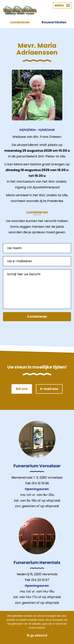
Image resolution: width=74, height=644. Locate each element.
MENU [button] (62, 5)
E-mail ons (49, 389)
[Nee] (69, 628)
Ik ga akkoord (37, 635)
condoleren (20, 22)
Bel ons (22, 389)
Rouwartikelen (54, 22)
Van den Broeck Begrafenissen (20, 10)
